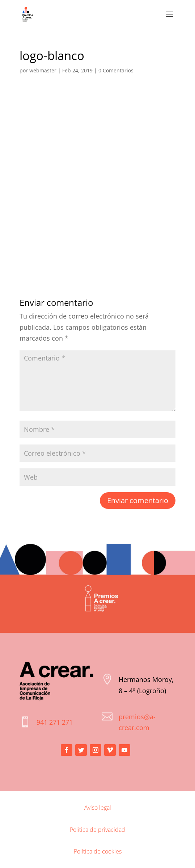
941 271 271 (55, 722)
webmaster (43, 70)
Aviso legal (98, 808)
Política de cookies (98, 851)
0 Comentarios (116, 70)
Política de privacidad (97, 830)
